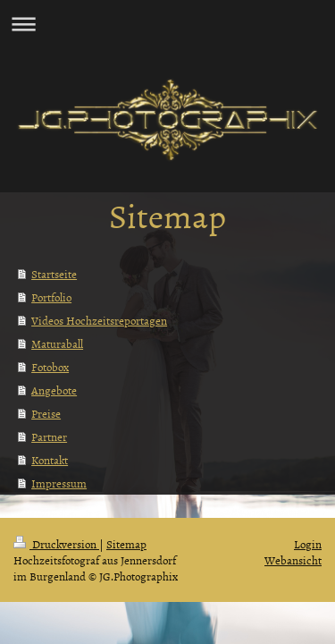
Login (308, 544)
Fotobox (50, 367)
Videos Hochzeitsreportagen (99, 320)
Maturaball (57, 343)
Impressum (59, 483)
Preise (46, 413)
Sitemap (126, 544)
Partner (49, 436)
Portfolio (51, 297)
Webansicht (293, 560)
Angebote (54, 390)
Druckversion (56, 544)
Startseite (54, 274)
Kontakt (50, 460)
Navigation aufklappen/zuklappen (167, 24)
